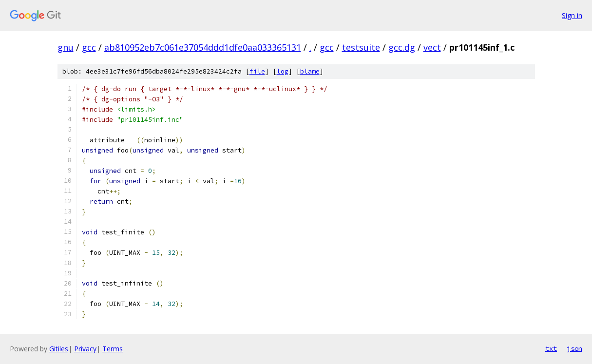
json (574, 348)
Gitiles (59, 349)
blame (310, 71)
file (257, 71)
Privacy (85, 349)
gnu (66, 47)
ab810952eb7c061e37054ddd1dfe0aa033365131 (203, 47)
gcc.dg (402, 47)
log (283, 71)
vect (432, 47)
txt (551, 348)
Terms (113, 349)
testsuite (361, 47)
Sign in (572, 15)
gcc (89, 47)
